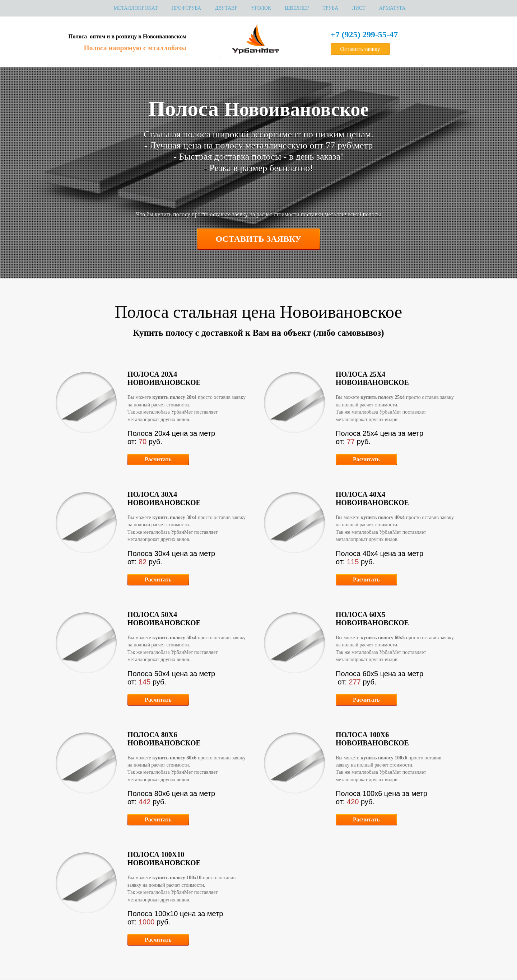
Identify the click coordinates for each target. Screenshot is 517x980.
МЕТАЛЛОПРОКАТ (136, 8)
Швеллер (297, 8)
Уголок (261, 8)
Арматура (392, 8)
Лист (359, 8)
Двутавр (226, 8)
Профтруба (186, 8)
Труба (330, 8)
